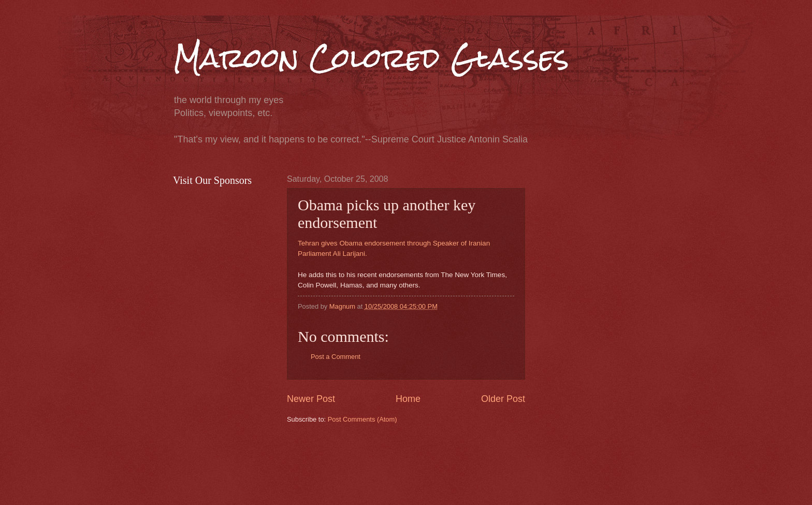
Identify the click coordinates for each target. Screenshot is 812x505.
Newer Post (311, 399)
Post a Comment (336, 357)
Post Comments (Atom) (363, 419)
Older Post (503, 399)
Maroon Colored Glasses (371, 58)
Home (408, 399)
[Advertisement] (475, 463)
